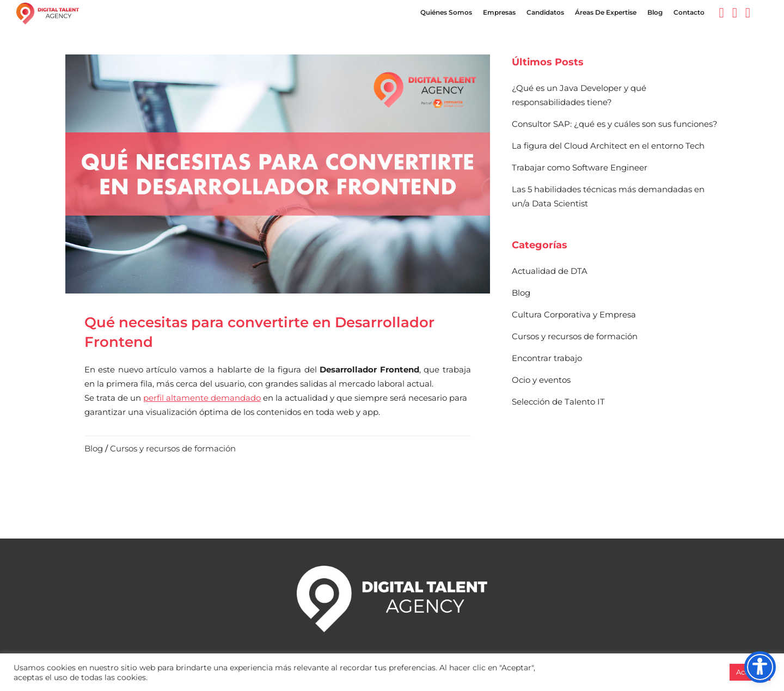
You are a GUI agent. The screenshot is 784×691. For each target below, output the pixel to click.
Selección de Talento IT (558, 402)
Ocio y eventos (541, 380)
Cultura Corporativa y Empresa (574, 314)
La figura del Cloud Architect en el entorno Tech (608, 146)
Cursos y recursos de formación (173, 448)
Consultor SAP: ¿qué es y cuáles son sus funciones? (615, 124)
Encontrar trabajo (547, 358)
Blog (94, 448)
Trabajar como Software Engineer (580, 167)
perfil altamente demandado (202, 398)
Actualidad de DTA (550, 271)
